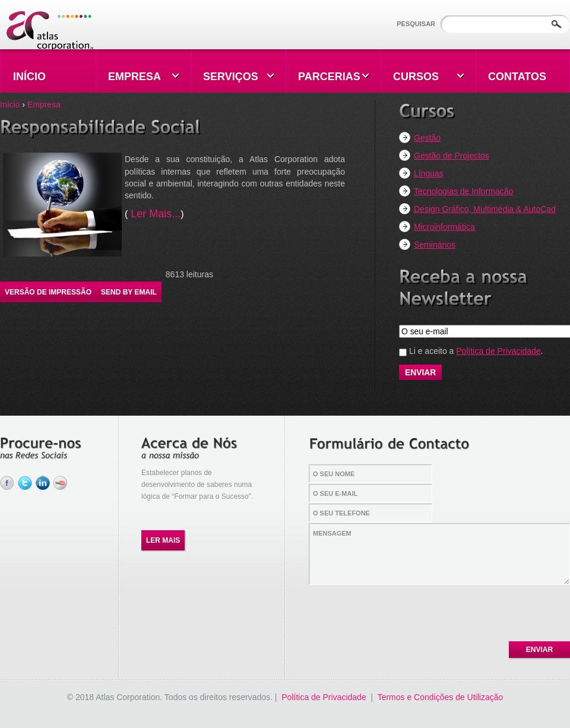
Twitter (25, 483)
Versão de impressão (48, 292)
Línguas (429, 173)
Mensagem (440, 554)
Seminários (435, 245)
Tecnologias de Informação (463, 191)
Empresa (44, 105)
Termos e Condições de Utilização (441, 697)
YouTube (61, 483)
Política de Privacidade (498, 351)
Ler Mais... (154, 214)
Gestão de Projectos (452, 156)
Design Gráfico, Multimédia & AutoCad (485, 209)
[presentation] (400, 610)
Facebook (7, 483)
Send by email (129, 292)
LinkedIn (43, 483)
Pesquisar (417, 24)
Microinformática (444, 227)
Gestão (427, 138)
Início (10, 105)
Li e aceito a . (476, 351)
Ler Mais (163, 540)
